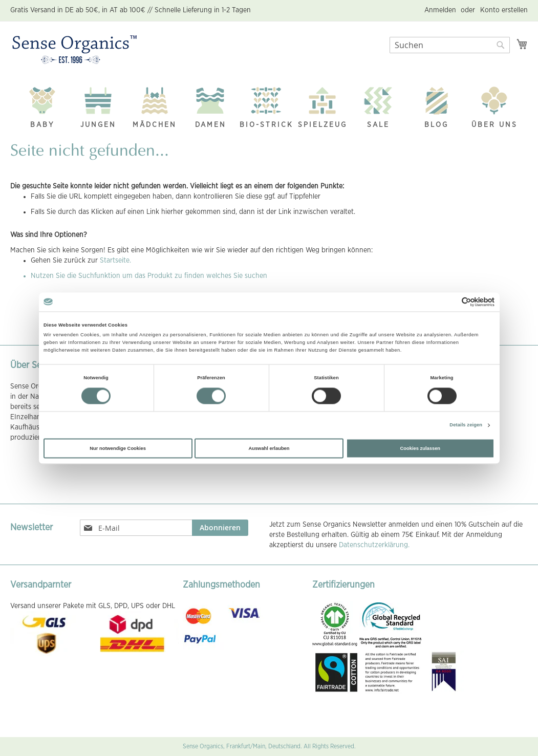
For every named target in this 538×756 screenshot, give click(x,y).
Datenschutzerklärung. (374, 545)
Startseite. (115, 261)
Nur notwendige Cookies (118, 448)
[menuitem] (42, 105)
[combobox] (450, 45)
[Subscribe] (220, 528)
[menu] (269, 105)
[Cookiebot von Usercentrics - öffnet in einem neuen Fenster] (450, 302)
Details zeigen (466, 425)
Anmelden (440, 10)
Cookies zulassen (421, 448)
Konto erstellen (504, 10)
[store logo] (74, 50)
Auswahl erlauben (269, 448)
